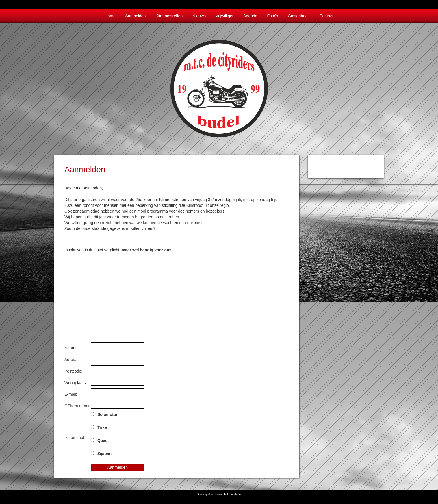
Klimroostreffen (169, 16)
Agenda (250, 16)
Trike (102, 427)
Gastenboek (299, 16)
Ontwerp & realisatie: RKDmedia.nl (219, 494)
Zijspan (104, 453)
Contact (326, 16)
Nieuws (199, 16)
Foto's (272, 16)
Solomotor (107, 414)
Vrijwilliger (225, 16)
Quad (103, 440)
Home (110, 16)
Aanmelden (136, 16)
